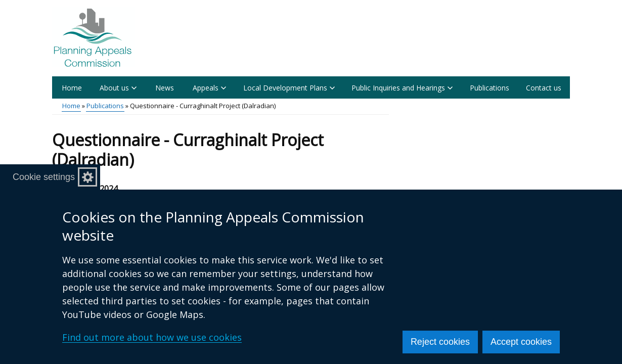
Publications (490, 88)
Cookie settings (44, 177)
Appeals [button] (209, 88)
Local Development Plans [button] (289, 88)
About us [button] (118, 88)
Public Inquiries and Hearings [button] (402, 88)
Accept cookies (521, 342)
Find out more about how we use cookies (152, 337)
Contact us (544, 88)
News (165, 88)
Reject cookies (440, 342)
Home (72, 88)
